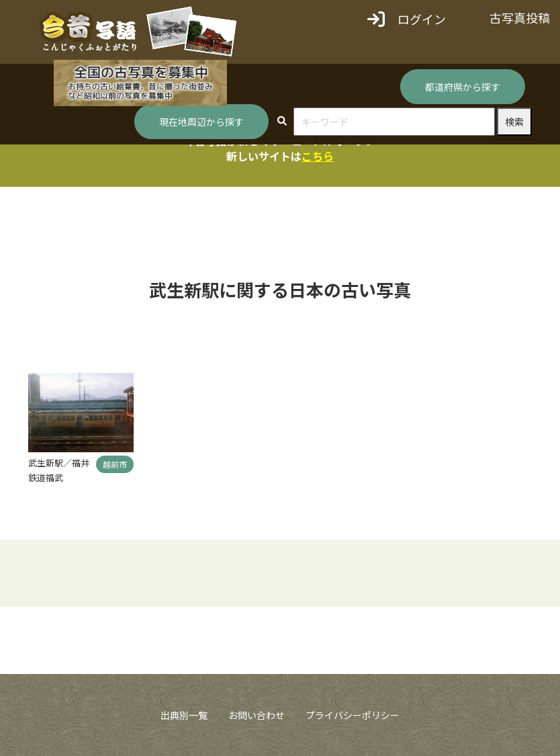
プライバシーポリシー (353, 715)
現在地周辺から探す (201, 122)
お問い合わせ (256, 715)
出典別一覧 (184, 715)
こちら (318, 156)
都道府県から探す (463, 87)
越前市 (115, 464)
